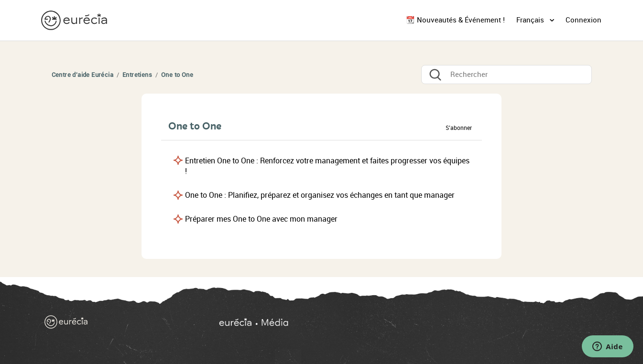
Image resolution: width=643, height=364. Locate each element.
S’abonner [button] (459, 128)
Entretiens (137, 75)
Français (531, 20)
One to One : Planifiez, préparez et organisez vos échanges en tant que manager (320, 195)
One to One (177, 75)
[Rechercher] (507, 75)
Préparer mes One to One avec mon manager (261, 219)
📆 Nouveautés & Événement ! (455, 20)
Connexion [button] (583, 20)
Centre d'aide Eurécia (82, 75)
